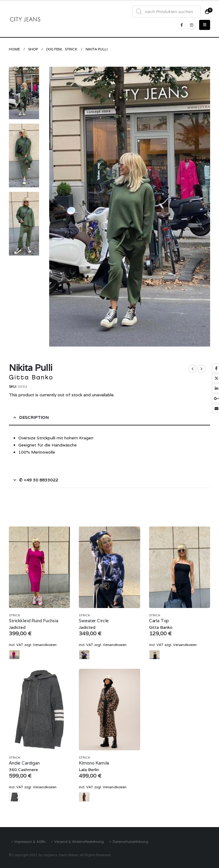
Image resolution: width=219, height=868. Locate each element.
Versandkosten (45, 645)
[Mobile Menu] (205, 25)
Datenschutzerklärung (130, 841)
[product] (39, 567)
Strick (15, 615)
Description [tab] (34, 417)
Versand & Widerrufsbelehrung (79, 841)
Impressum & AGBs (30, 841)
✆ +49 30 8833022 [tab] (39, 480)
